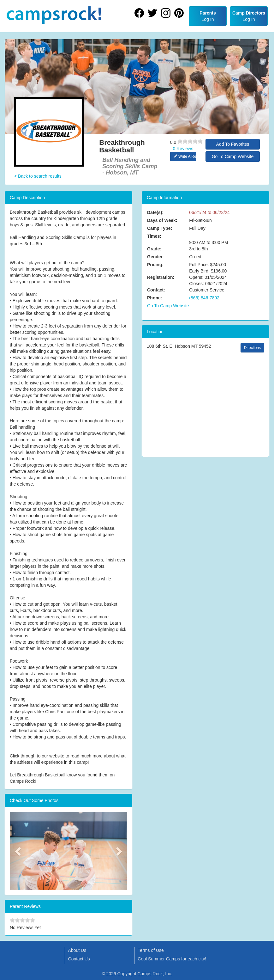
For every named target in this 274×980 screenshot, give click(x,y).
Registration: (161, 277)
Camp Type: (160, 228)
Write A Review (185, 156)
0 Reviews (183, 149)
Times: (154, 236)
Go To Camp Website (233, 156)
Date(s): (155, 212)
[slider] (190, 141)
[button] (19, 851)
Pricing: (155, 265)
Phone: (155, 298)
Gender (155, 257)
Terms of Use (151, 950)
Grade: (154, 249)
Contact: (156, 290)
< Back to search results (38, 176)
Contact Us (79, 959)
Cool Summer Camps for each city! (172, 959)
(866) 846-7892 (204, 298)
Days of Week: (162, 220)
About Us (77, 950)
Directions (252, 348)
